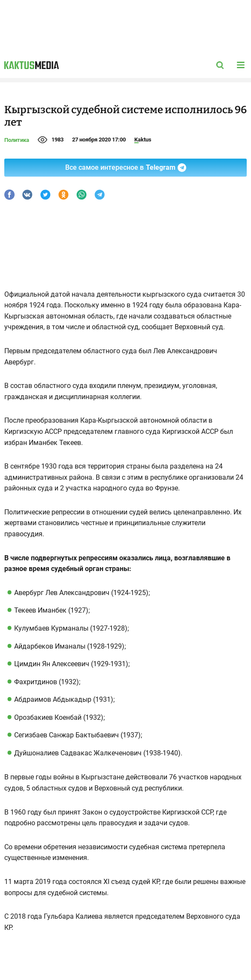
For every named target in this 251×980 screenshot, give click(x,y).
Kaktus (143, 140)
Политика (17, 140)
